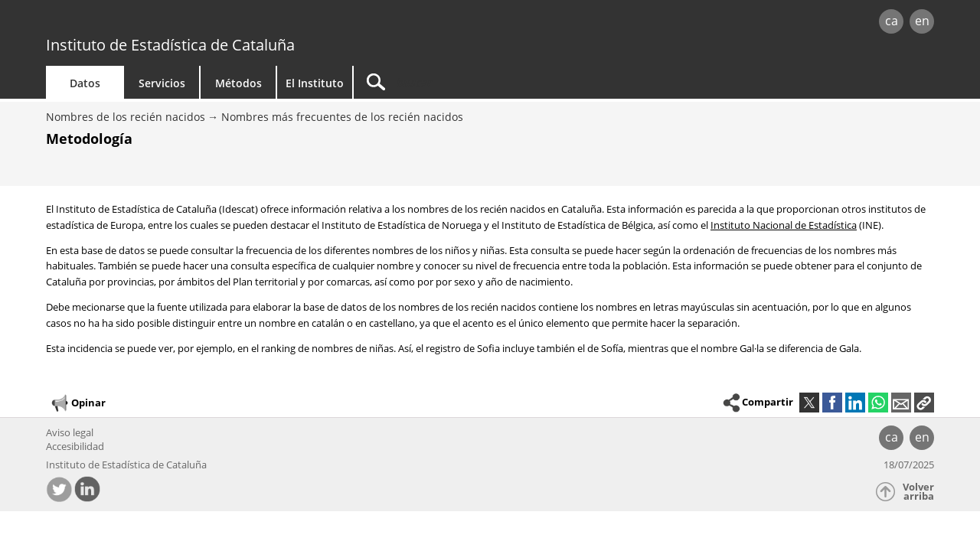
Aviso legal (70, 432)
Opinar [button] (78, 403)
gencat (224, 23)
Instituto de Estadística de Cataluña (170, 45)
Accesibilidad (75, 446)
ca (892, 21)
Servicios (162, 83)
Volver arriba (918, 492)
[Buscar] (484, 82)
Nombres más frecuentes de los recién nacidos (342, 117)
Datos (85, 83)
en (922, 21)
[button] (924, 403)
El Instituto (315, 83)
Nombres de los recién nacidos (126, 117)
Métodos (238, 83)
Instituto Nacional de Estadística (784, 225)
